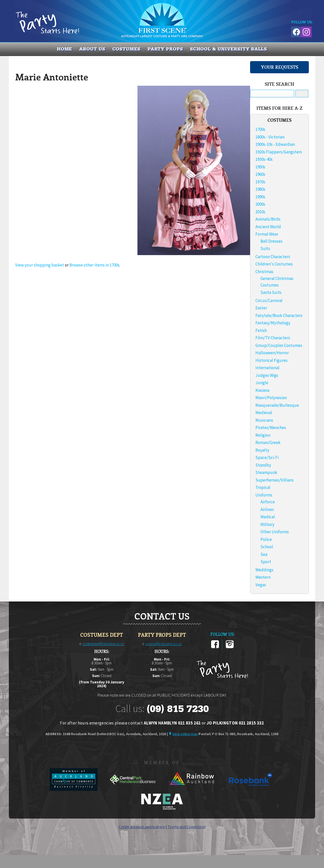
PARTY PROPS (165, 49)
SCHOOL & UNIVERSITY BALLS (229, 49)
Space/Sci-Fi (267, 457)
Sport (266, 562)
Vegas (261, 585)
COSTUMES (126, 49)
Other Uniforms (275, 532)
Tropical (263, 487)
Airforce (268, 502)
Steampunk (266, 472)
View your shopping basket (40, 265)
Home (65, 49)
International (267, 368)
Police (266, 539)
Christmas (264, 272)
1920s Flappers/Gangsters (279, 152)
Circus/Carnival (269, 300)
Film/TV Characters (273, 338)
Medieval (264, 413)
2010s (260, 212)
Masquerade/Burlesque (277, 405)
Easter (261, 308)
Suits (265, 249)
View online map (185, 734)
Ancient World (268, 227)
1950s (260, 167)
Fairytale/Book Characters (279, 315)
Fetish (261, 330)
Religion (263, 435)
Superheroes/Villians (275, 480)
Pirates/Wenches (271, 428)
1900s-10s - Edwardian (275, 144)
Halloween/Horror (272, 353)
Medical (268, 517)
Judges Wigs (267, 375)
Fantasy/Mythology (273, 323)
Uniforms (264, 495)
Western (263, 577)
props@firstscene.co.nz (164, 644)
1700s (260, 129)
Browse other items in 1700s (94, 265)
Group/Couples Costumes (279, 345)
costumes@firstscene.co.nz (103, 644)
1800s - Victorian (270, 137)
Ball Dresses (271, 241)
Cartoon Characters (273, 257)
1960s (260, 174)
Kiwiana (262, 390)
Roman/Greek (268, 442)
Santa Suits (271, 292)
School (267, 547)
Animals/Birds (268, 219)
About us (92, 49)
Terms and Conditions (187, 827)
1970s (260, 182)
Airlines (267, 509)
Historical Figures (271, 360)
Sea (264, 554)
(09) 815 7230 (178, 709)
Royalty (262, 450)
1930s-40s (264, 159)
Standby (263, 465)
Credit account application (142, 827)
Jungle (262, 383)
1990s (260, 197)
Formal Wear (267, 234)
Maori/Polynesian (271, 398)
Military (267, 524)
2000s (260, 204)
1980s (260, 189)
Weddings (264, 570)
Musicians (264, 420)
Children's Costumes (274, 264)
